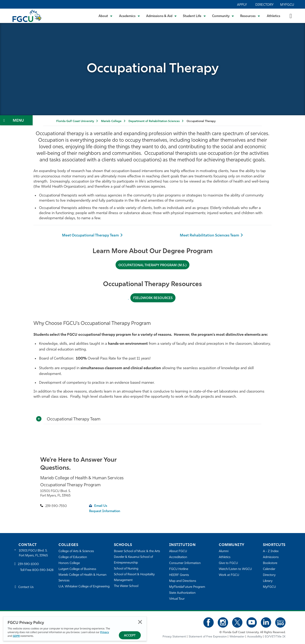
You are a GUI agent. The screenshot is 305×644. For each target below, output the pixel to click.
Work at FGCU (229, 575)
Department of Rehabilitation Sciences (154, 121)
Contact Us (26, 587)
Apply (242, 5)
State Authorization (182, 593)
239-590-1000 (28, 564)
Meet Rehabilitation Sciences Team (210, 236)
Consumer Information (185, 563)
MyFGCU (287, 5)
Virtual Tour (177, 599)
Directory (264, 5)
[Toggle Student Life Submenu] (194, 16)
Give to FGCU (228, 563)
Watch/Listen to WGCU (235, 569)
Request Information (105, 511)
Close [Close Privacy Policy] (140, 622)
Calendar (269, 569)
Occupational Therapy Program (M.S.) (152, 265)
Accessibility (255, 637)
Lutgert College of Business (77, 569)
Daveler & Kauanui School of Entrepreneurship (134, 560)
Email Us (101, 506)
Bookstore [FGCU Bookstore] (270, 563)
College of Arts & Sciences (76, 551)
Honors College (69, 563)
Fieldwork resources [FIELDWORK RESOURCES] (153, 298)
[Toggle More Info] (39, 419)
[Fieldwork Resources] (128, 298)
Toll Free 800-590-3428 (37, 570)
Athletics (273, 16)
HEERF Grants (179, 575)
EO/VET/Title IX (275, 637)
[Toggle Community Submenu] (223, 16)
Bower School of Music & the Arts (137, 551)
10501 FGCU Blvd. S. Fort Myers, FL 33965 (33, 553)
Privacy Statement (174, 637)
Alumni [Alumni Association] (224, 551)
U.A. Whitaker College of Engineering (84, 587)
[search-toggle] (291, 16)
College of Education (73, 557)
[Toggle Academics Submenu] (130, 16)
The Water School (126, 586)
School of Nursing (126, 569)
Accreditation (178, 557)
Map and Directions (183, 581)
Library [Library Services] (268, 581)
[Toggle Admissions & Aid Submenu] (162, 16)
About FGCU (178, 551)
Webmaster (237, 637)
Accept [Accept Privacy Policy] (130, 636)
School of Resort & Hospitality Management (134, 577)
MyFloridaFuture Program (187, 587)
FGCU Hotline (179, 569)
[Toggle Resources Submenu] (250, 16)
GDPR (16, 636)
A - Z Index (271, 551)
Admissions (271, 557)
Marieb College (111, 121)
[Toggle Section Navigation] (16, 120)
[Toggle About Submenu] (106, 16)
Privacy (105, 632)
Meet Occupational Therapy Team (90, 236)
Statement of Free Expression (208, 637)
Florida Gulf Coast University (75, 121)
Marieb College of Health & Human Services (83, 578)
